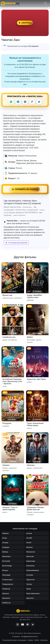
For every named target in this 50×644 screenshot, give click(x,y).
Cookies (30, 640)
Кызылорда (7, 566)
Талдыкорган (8, 584)
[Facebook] (32, 102)
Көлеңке (31, 465)
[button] (25, 23)
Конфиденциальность (29, 636)
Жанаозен (6, 556)
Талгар (29, 584)
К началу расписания (16, 243)
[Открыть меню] (45, 3)
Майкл (30, 337)
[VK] (25, 102)
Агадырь (6, 547)
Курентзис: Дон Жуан (37, 379)
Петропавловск (33, 570)
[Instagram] (18, 624)
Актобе (29, 538)
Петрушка (7, 423)
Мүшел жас (7, 295)
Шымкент (6, 598)
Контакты (44, 640)
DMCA (37, 640)
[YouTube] (23, 624)
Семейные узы (9, 337)
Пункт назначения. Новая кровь (35, 424)
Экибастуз (6, 603)
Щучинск (30, 598)
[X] (39, 102)
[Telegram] (18, 102)
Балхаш (29, 547)
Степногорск (7, 580)
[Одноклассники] (33, 624)
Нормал (6, 465)
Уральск (5, 593)
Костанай (6, 561)
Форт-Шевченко (33, 593)
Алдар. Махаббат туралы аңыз (35, 296)
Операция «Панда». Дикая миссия (36, 508)
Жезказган (31, 552)
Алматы (5, 533)
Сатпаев (30, 575)
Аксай (29, 542)
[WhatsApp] (11, 102)
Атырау (5, 542)
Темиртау (6, 589)
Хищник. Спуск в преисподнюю (10, 508)
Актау (4, 538)
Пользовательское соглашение (14, 640)
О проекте (16, 636)
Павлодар (6, 575)
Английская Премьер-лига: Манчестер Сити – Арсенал (12, 381)
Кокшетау (30, 566)
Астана (29, 533)
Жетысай (30, 556)
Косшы (5, 570)
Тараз (29, 589)
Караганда (31, 561)
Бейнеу (5, 552)
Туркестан (30, 580)
